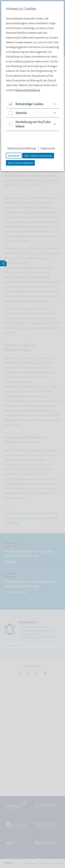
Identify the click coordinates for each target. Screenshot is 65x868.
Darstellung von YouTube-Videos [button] (29, 124)
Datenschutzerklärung (27, 90)
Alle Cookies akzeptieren (38, 156)
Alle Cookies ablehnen (20, 163)
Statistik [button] (16, 113)
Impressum (48, 148)
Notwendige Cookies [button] (25, 104)
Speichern (14, 156)
